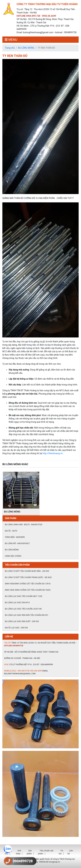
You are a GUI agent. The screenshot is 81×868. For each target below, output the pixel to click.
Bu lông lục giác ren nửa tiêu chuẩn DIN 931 (27, 615)
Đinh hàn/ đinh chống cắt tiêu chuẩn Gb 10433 (28, 590)
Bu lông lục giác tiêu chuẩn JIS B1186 (23, 609)
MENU (11, 40)
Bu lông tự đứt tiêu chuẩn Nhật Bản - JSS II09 (27, 571)
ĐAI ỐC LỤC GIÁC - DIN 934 (16, 628)
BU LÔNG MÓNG (26, 48)
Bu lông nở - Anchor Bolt (17, 543)
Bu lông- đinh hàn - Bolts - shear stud (24, 525)
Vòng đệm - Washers (15, 537)
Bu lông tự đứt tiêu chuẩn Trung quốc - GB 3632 (28, 577)
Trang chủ (10, 48)
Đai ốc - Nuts (11, 531)
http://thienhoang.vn (53, 453)
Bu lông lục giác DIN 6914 (17, 603)
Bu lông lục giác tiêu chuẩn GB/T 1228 (24, 596)
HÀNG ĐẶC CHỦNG (13, 556)
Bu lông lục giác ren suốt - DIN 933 (22, 621)
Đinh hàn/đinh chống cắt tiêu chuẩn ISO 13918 (28, 584)
